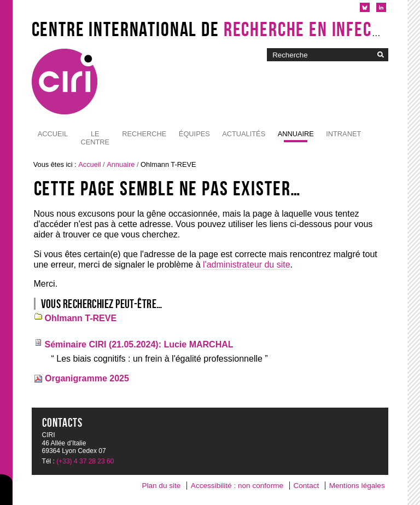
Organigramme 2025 (87, 378)
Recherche (144, 134)
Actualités (244, 134)
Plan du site (161, 486)
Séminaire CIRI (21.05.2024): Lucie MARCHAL (139, 344)
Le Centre (95, 138)
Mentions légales (357, 486)
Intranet (343, 134)
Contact (306, 486)
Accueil (53, 134)
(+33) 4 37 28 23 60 (85, 461)
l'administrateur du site (247, 265)
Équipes (194, 134)
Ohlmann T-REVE (81, 318)
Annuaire (296, 134)
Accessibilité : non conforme (237, 486)
